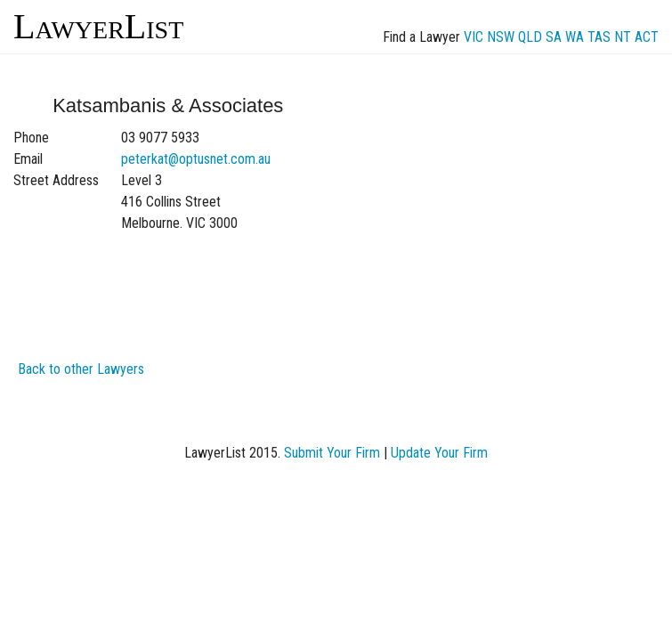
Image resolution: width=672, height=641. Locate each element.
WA (575, 37)
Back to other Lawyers (81, 369)
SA (554, 37)
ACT (647, 37)
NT (623, 37)
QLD (530, 37)
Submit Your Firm (332, 453)
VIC (474, 37)
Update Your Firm (439, 453)
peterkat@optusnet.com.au (196, 159)
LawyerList (98, 26)
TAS (599, 37)
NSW (501, 37)
